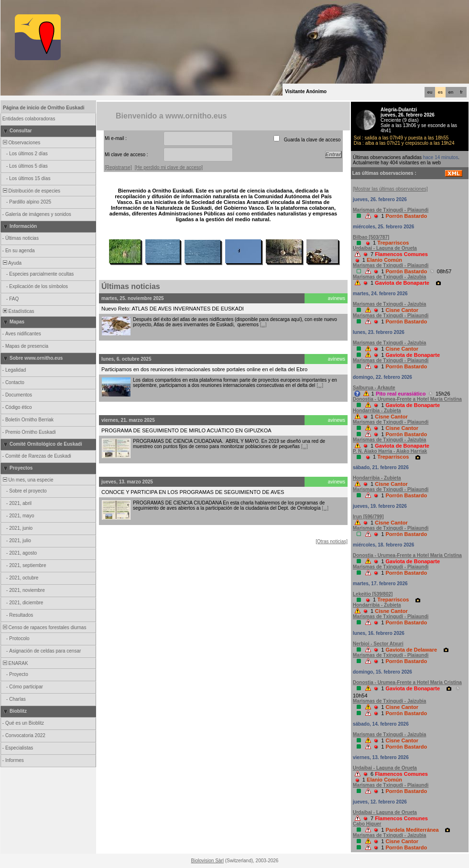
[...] (263, 325)
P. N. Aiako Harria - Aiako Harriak (390, 451)
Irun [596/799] (368, 517)
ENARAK (15, 663)
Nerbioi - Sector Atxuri (378, 644)
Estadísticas (18, 311)
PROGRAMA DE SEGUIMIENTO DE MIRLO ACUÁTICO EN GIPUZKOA (186, 430)
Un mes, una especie (27, 480)
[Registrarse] (118, 167)
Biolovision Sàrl (207, 861)
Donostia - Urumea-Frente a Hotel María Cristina (407, 399)
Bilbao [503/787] (371, 237)
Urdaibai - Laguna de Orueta (385, 248)
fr (461, 92)
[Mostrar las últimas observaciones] (390, 189)
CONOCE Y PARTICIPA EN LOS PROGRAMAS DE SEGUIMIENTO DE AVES (193, 492)
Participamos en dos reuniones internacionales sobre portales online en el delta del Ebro (204, 369)
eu (430, 92)
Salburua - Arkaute (374, 388)
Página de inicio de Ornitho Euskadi (44, 108)
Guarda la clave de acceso (312, 140)
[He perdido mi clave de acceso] (169, 167)
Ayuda (11, 263)
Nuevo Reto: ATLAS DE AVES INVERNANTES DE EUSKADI (173, 309)
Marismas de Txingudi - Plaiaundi (391, 210)
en (451, 92)
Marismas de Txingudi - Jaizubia (389, 277)
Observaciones (21, 143)
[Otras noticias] (332, 541)
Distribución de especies (31, 191)
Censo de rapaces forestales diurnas (44, 627)
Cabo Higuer (367, 824)
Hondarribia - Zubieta (377, 411)
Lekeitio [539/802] (373, 594)
